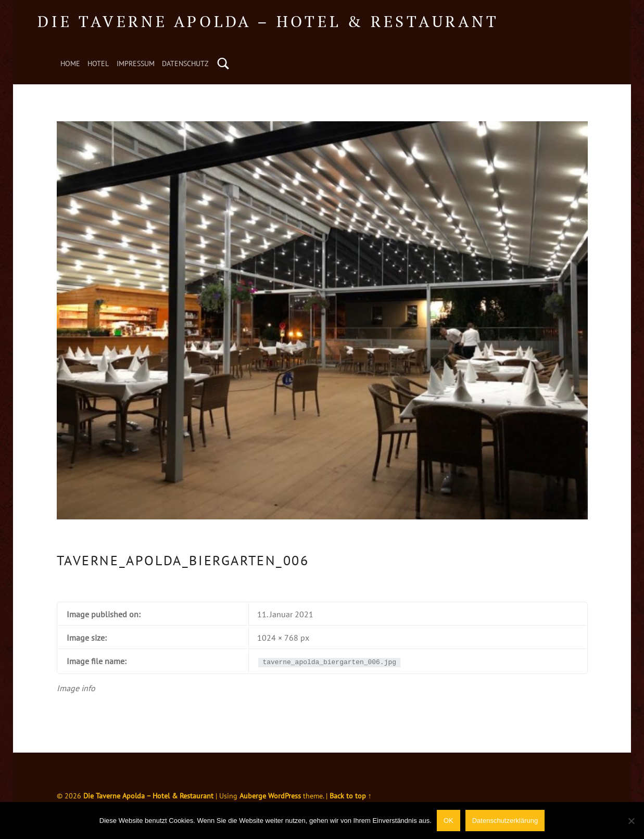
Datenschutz (185, 63)
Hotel (98, 63)
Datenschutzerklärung (505, 821)
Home (70, 63)
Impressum (136, 63)
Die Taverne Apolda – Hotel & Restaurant (268, 21)
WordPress (285, 796)
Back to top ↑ (351, 796)
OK (449, 821)
